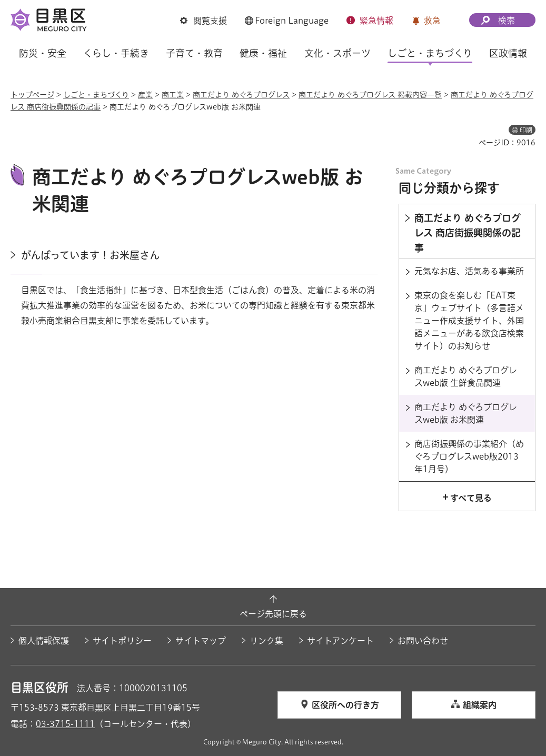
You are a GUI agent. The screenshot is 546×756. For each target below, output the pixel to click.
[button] (203, 21)
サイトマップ (201, 641)
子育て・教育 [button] (194, 53)
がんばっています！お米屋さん (90, 255)
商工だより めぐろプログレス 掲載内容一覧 (370, 95)
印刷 (526, 130)
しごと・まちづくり (96, 95)
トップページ (32, 95)
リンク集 (266, 641)
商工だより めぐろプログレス (241, 95)
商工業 (173, 95)
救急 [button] (432, 21)
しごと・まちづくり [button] (430, 53)
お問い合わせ (423, 641)
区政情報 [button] (508, 53)
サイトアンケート (340, 641)
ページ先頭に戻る (273, 614)
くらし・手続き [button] (116, 53)
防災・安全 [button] (43, 53)
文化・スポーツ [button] (337, 53)
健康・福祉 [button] (263, 53)
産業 (145, 95)
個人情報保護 (44, 641)
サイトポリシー (122, 641)
